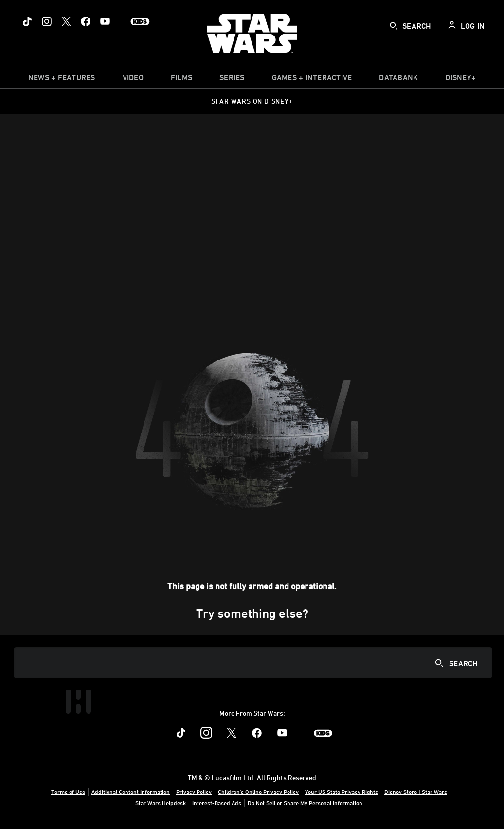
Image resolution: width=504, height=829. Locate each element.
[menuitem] (133, 80)
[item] (62, 80)
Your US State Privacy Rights (342, 792)
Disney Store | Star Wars (416, 792)
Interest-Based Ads (217, 803)
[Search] (253, 663)
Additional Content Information (131, 792)
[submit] (394, 26)
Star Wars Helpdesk (161, 803)
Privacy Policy (194, 792)
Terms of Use (68, 792)
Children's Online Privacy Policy (258, 792)
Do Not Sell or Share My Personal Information (305, 803)
